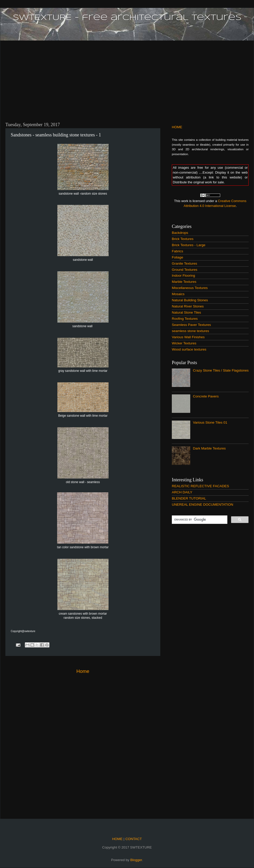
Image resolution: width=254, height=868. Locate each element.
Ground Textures (185, 270)
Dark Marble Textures (209, 448)
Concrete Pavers (206, 396)
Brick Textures (183, 239)
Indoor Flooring (183, 276)
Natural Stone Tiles (186, 312)
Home (83, 671)
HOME (177, 127)
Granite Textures (184, 263)
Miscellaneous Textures (190, 288)
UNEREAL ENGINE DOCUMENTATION (203, 505)
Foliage (177, 257)
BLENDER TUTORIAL (189, 498)
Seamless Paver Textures (191, 325)
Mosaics (178, 294)
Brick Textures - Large (189, 245)
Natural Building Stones (190, 300)
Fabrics (177, 251)
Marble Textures (184, 282)
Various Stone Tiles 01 (210, 422)
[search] (199, 520)
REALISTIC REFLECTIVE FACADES (200, 486)
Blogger (136, 860)
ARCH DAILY (182, 492)
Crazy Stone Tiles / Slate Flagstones (221, 370)
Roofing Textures (185, 319)
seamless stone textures (190, 331)
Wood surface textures (189, 349)
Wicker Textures (184, 343)
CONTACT (133, 839)
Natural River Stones (188, 306)
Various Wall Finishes (188, 337)
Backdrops (180, 233)
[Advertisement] (127, 78)
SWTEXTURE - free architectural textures (127, 18)
